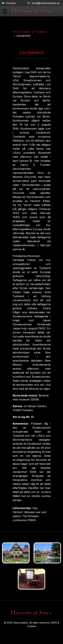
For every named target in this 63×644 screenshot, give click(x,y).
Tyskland (41, 32)
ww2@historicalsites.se (44, 3)
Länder (27, 32)
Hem (16, 32)
